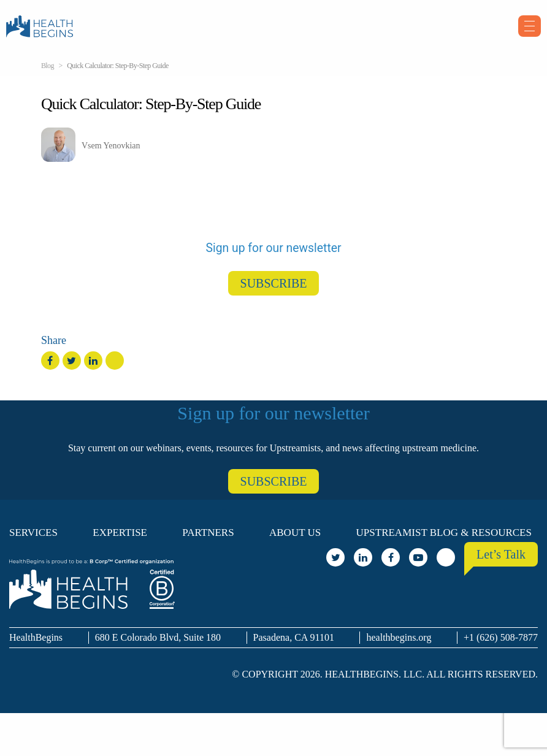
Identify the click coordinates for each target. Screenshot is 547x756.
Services (33, 533)
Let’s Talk (501, 554)
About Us (295, 533)
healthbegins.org (399, 637)
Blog (48, 66)
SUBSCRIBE (274, 283)
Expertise (120, 533)
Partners (208, 533)
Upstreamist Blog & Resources (444, 533)
